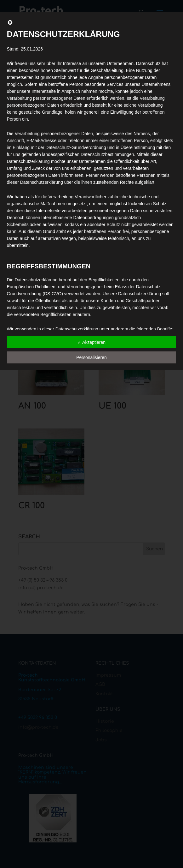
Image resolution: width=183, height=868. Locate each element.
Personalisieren (91, 357)
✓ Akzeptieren (91, 342)
